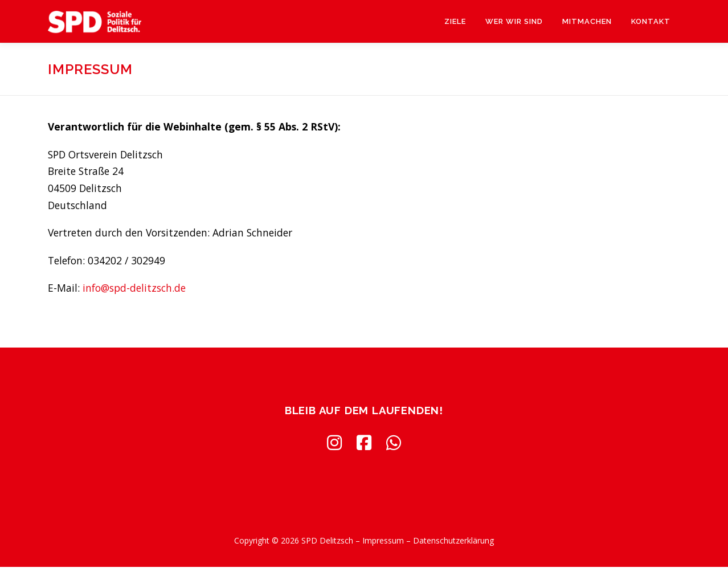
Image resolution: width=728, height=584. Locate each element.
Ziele (455, 21)
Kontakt (651, 21)
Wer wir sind (514, 21)
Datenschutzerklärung (453, 540)
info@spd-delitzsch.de (134, 288)
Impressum (383, 540)
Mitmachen (587, 21)
